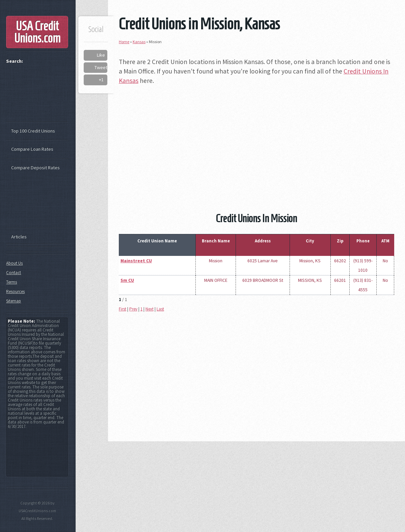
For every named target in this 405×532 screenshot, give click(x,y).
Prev (133, 309)
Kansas (139, 42)
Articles (19, 237)
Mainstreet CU (136, 261)
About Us (14, 263)
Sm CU (127, 280)
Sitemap (13, 301)
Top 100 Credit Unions (33, 131)
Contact (13, 273)
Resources (15, 291)
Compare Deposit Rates (35, 168)
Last (160, 309)
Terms (11, 282)
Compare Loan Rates (32, 149)
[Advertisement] (256, 139)
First (123, 309)
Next (150, 309)
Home (124, 42)
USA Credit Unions (37, 32)
